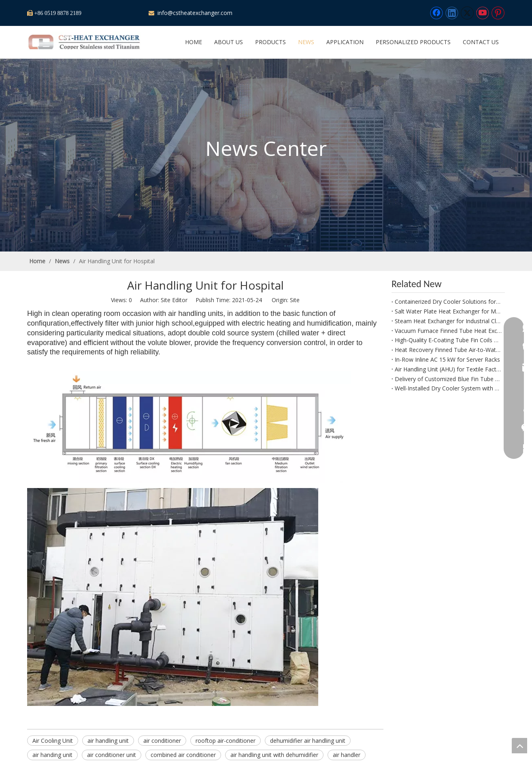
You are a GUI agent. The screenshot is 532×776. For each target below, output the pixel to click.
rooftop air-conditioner (226, 741)
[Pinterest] (498, 13)
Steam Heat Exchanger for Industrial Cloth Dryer (448, 321)
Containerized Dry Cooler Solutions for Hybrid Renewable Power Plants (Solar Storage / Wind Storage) (448, 302)
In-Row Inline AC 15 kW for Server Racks (447, 359)
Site (295, 300)
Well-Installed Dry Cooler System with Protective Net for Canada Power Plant (448, 388)
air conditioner (162, 741)
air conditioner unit (112, 755)
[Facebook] (436, 13)
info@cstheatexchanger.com (194, 13)
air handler (347, 755)
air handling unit (108, 741)
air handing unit (52, 755)
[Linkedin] (452, 13)
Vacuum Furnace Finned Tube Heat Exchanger (448, 331)
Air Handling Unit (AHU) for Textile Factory (448, 369)
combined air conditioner (183, 755)
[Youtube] (483, 13)
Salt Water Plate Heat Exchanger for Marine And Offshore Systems (448, 311)
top (519, 746)
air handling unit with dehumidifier (274, 755)
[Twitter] (467, 13)
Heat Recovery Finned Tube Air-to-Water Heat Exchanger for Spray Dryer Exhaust (448, 350)
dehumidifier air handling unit (308, 741)
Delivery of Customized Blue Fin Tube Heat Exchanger (448, 379)
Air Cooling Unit (53, 741)
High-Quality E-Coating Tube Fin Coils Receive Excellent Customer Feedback (448, 340)
